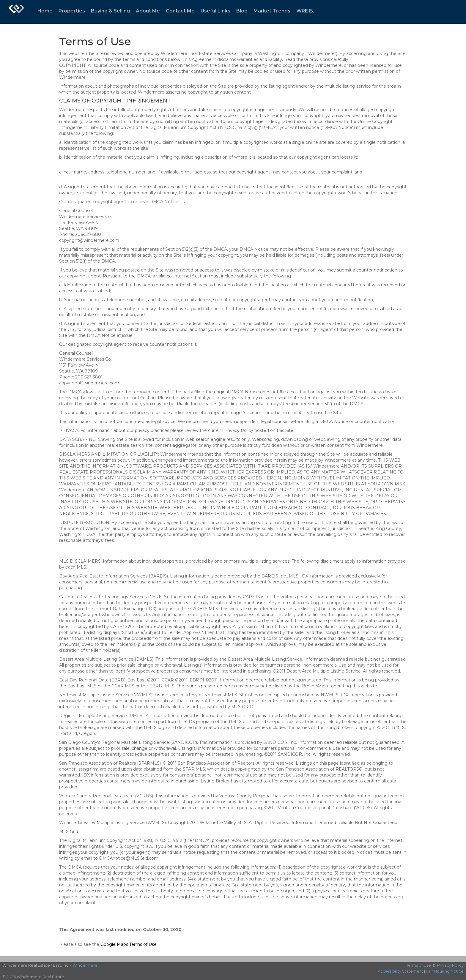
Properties (72, 11)
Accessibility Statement (400, 971)
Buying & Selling (110, 11)
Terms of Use (419, 965)
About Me (148, 11)
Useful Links (215, 11)
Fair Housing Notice (445, 971)
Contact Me (180, 11)
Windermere (85, 965)
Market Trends (272, 11)
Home (45, 11)
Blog (242, 11)
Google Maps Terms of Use (129, 944)
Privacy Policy (450, 965)
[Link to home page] (16, 12)
